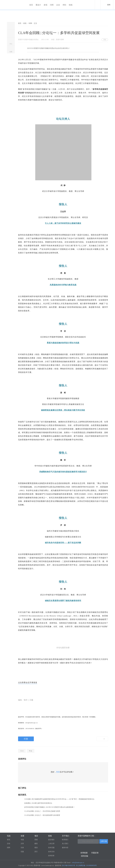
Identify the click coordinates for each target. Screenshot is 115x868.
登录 (58, 772)
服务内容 (65, 848)
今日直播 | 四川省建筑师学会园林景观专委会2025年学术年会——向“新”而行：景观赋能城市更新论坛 (59, 799)
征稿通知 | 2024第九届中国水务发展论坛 (38, 803)
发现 (46, 5)
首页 (31, 5)
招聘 (9, 848)
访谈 (22, 848)
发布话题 (51, 848)
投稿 (71, 5)
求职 (64, 5)
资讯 (9, 840)
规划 (36, 848)
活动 (9, 844)
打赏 (26, 739)
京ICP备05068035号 (69, 865)
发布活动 (51, 852)
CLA (22, 751)
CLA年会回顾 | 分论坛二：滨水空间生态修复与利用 (42, 811)
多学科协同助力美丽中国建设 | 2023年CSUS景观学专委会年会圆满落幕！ (50, 807)
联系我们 (65, 840)
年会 (31, 751)
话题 (22, 852)
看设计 (38, 5)
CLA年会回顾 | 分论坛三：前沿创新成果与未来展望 (42, 815)
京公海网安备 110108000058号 (86, 865)
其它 (36, 852)
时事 (30, 23)
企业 (58, 5)
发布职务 (51, 856)
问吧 (52, 5)
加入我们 (65, 844)
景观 (36, 840)
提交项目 (51, 840)
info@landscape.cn (78, 863)
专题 (22, 840)
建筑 (36, 844)
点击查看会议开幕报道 (28, 683)
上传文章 (51, 844)
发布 (109, 5)
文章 (22, 844)
